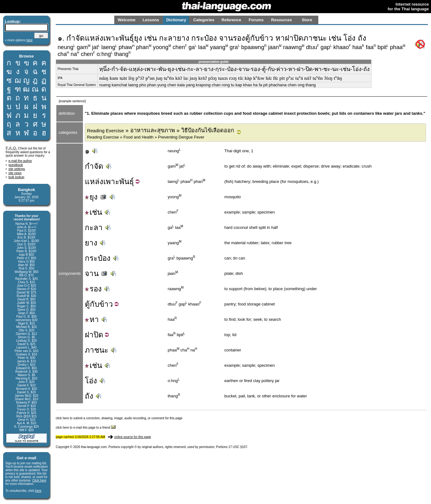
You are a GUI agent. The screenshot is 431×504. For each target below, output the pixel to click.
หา (92, 319)
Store (307, 20)
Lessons (151, 20)
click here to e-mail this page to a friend (86, 428)
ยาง (91, 243)
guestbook (16, 165)
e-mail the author (20, 161)
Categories (204, 20)
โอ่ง (91, 381)
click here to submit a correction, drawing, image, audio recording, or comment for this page (119, 418)
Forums (256, 20)
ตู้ (87, 304)
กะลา (94, 227)
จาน (97, 273)
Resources (281, 20)
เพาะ (111, 181)
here (38, 491)
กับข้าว (101, 304)
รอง (93, 289)
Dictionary (176, 20)
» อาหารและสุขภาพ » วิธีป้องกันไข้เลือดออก (161, 130)
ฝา (89, 335)
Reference (231, 20)
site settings (17, 169)
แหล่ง (94, 181)
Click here (39, 480)
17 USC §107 (238, 447)
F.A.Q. (11, 148)
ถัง (89, 396)
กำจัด (94, 166)
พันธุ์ (127, 181)
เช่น (93, 212)
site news (15, 173)
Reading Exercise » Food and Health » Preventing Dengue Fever (146, 137)
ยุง (96, 197)
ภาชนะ (97, 350)
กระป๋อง (98, 258)
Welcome (127, 20)
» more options (19, 40)
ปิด (98, 335)
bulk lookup (16, 177)
